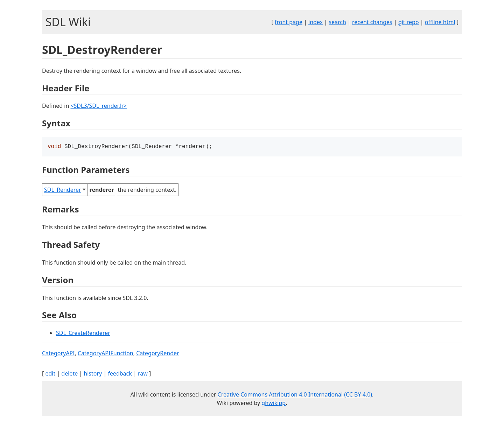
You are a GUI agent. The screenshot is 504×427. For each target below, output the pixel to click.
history (93, 374)
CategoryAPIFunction (106, 354)
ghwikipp (274, 404)
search (337, 22)
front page (289, 22)
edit (50, 374)
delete (69, 374)
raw (143, 374)
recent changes (372, 22)
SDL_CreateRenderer (83, 334)
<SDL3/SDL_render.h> (99, 106)
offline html (440, 22)
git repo (409, 22)
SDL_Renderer (63, 190)
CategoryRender (158, 354)
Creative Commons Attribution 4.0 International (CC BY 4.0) (295, 395)
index (316, 22)
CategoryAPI (58, 354)
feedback (120, 374)
